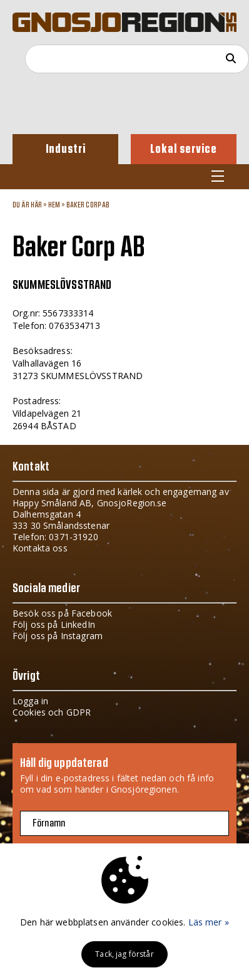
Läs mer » (209, 922)
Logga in (30, 701)
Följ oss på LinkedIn (54, 624)
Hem (54, 205)
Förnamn (49, 823)
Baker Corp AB (88, 205)
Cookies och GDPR (52, 712)
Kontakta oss (40, 548)
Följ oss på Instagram (58, 636)
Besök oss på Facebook (62, 613)
